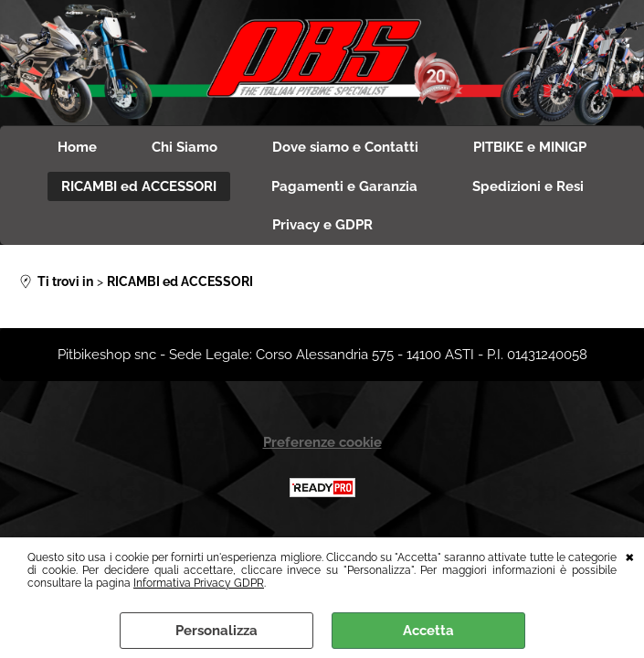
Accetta (428, 631)
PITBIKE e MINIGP (530, 147)
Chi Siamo (185, 147)
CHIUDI (630, 556)
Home (77, 147)
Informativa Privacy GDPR (199, 583)
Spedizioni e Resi (528, 186)
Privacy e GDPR (322, 225)
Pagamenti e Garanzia (344, 186)
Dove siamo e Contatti (345, 147)
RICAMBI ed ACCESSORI (139, 186)
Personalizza (216, 631)
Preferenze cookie (322, 442)
